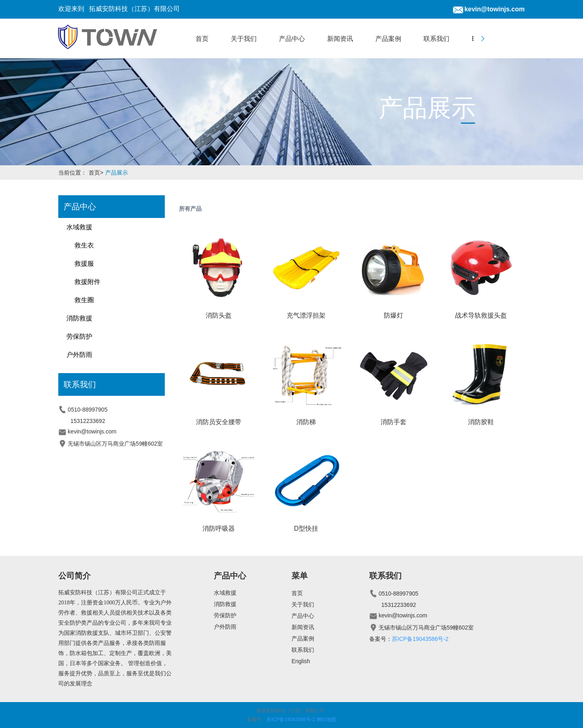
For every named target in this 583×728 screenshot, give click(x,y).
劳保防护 (79, 336)
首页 (97, 173)
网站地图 (326, 719)
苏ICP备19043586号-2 (420, 639)
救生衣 (84, 245)
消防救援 (79, 318)
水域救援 (79, 227)
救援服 (84, 264)
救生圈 (84, 300)
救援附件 (87, 282)
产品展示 (117, 173)
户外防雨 (79, 355)
